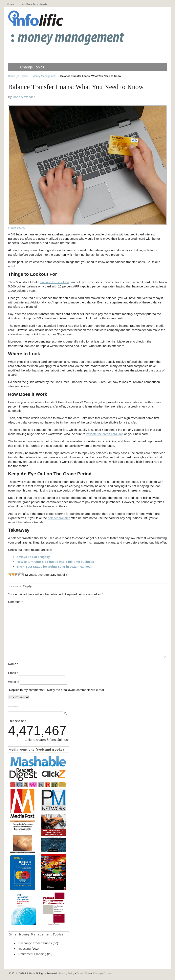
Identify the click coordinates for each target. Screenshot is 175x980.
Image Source (17, 228)
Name (13, 664)
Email (13, 673)
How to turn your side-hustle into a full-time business (55, 562)
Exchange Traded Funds (35, 943)
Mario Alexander (24, 97)
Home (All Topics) (18, 76)
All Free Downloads (35, 4)
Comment (16, 602)
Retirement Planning (32, 954)
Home (11, 4)
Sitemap (97, 974)
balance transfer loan (55, 282)
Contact (108, 974)
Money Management (44, 76)
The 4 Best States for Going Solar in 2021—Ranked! (54, 567)
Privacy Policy (67, 974)
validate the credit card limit (105, 434)
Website (14, 682)
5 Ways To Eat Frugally (33, 557)
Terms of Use (83, 974)
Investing (25, 949)
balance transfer (59, 518)
